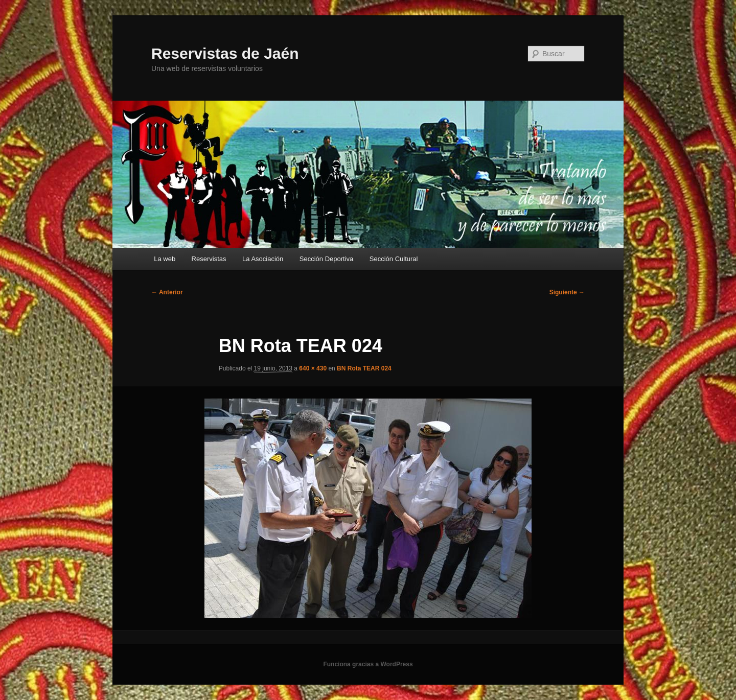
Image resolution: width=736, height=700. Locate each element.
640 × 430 (313, 368)
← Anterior (167, 292)
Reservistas (209, 259)
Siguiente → (567, 292)
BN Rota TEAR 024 (364, 368)
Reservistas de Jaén (225, 53)
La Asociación (263, 259)
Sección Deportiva (327, 259)
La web (165, 259)
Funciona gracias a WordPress (368, 664)
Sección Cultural (394, 259)
